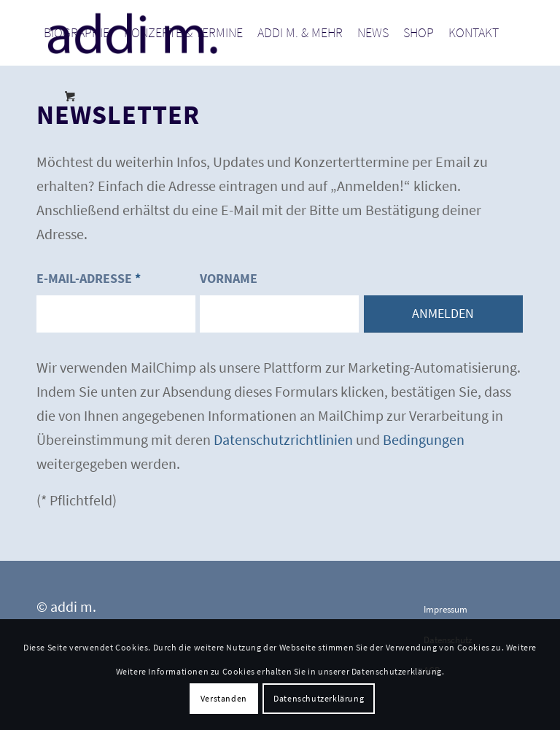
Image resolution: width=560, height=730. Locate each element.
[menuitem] (77, 33)
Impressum (446, 609)
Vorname (229, 278)
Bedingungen (424, 439)
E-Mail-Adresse (89, 278)
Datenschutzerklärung (319, 698)
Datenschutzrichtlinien (283, 439)
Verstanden (224, 698)
